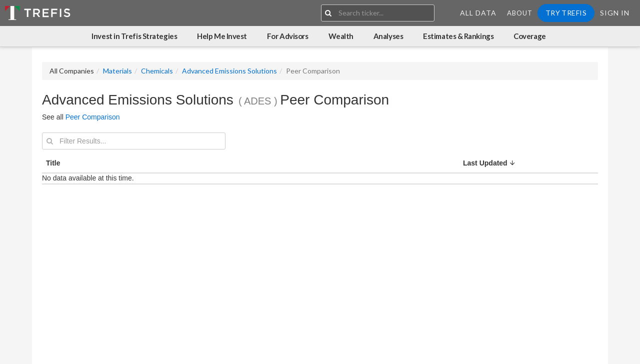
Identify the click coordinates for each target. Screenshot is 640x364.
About (520, 13)
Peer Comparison (93, 117)
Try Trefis (566, 13)
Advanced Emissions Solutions (229, 71)
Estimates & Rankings (458, 36)
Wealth (341, 36)
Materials (117, 71)
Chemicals (157, 71)
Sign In (615, 13)
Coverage (529, 36)
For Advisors (288, 36)
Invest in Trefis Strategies (134, 36)
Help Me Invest (222, 36)
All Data (478, 13)
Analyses (388, 36)
